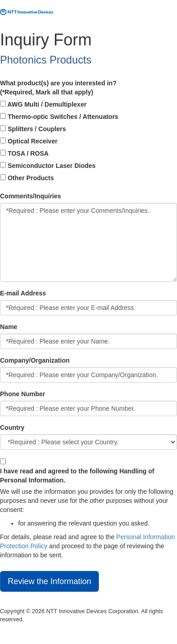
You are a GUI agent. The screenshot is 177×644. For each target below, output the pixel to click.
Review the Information (49, 581)
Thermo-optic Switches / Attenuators (59, 117)
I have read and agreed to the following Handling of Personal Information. (77, 476)
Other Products (27, 178)
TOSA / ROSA (24, 153)
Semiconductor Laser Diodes (48, 166)
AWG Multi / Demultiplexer (43, 104)
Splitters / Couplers (33, 129)
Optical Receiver (29, 141)
